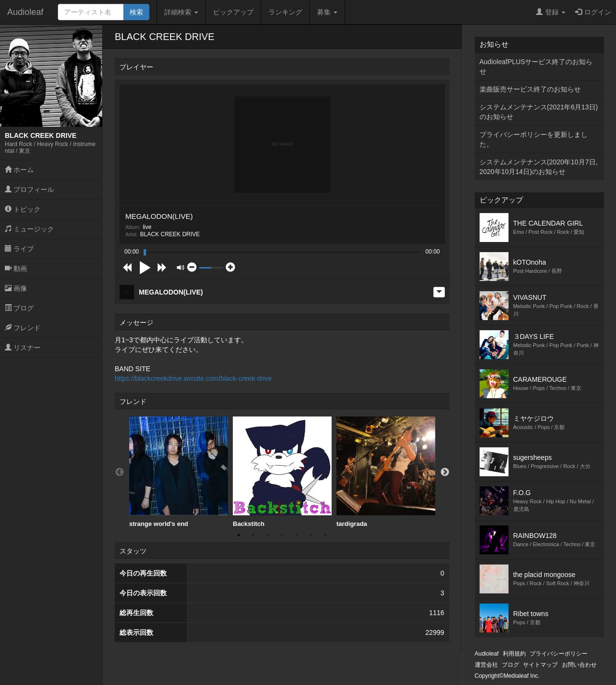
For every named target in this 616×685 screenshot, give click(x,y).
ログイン (593, 12)
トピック (23, 209)
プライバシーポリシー (559, 654)
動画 (16, 269)
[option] (179, 472)
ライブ (19, 249)
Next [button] (445, 472)
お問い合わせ (579, 665)
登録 (551, 12)
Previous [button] (120, 472)
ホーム (19, 170)
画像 (16, 288)
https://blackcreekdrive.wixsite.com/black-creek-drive (193, 378)
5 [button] (296, 535)
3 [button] (268, 535)
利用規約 (514, 654)
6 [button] (311, 535)
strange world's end (179, 472)
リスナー (23, 348)
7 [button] (325, 535)
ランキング (285, 12)
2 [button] (253, 535)
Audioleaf (25, 12)
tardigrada (386, 472)
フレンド (23, 328)
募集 (327, 12)
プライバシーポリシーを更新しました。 (534, 139)
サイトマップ (540, 665)
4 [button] (282, 535)
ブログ (19, 308)
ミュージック (29, 229)
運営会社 (486, 665)
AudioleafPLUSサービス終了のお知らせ (536, 67)
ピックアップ (233, 12)
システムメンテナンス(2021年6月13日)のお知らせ (539, 112)
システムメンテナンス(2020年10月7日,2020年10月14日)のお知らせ (539, 167)
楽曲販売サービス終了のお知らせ (530, 89)
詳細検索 (181, 12)
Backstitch (282, 472)
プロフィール (29, 189)
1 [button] (239, 535)
